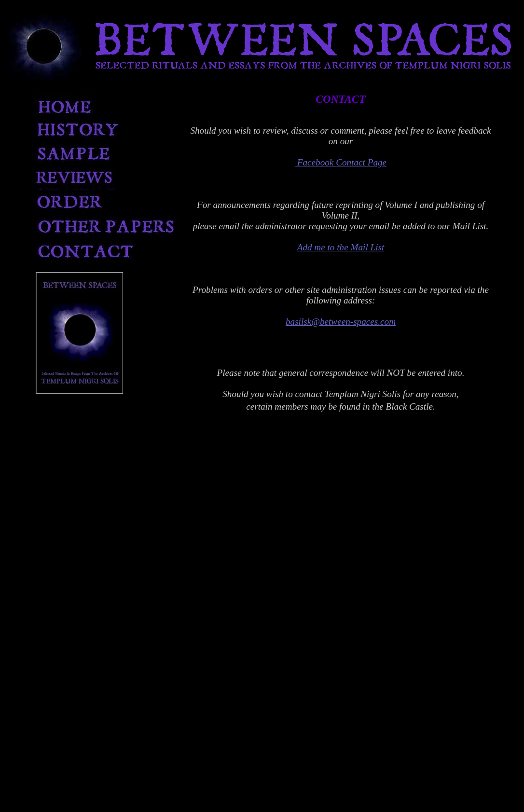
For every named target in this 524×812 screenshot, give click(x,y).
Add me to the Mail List (341, 247)
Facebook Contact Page (341, 162)
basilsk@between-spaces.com (341, 322)
